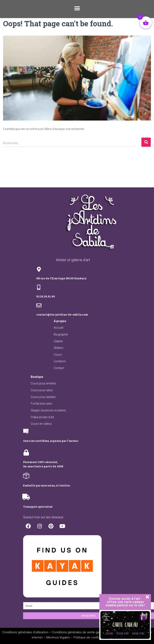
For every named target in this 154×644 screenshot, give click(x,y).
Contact (59, 368)
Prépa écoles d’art (42, 417)
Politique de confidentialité (92, 637)
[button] (77, 9)
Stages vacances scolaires (48, 410)
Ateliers (59, 348)
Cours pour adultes (43, 397)
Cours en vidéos (41, 424)
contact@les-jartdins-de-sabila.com (62, 314)
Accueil (59, 328)
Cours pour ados (42, 390)
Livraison (60, 361)
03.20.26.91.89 (46, 296)
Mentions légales (58, 637)
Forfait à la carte (41, 404)
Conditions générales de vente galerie (79, 632)
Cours (58, 355)
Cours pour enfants (43, 383)
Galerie (58, 341)
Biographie (61, 334)
